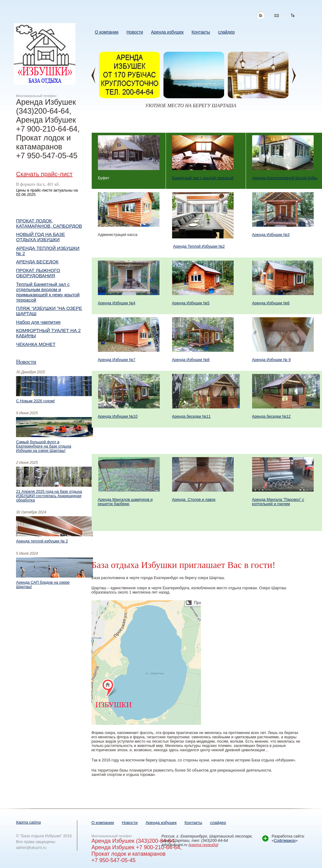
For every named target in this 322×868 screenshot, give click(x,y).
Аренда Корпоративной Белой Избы (285, 178)
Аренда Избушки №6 (271, 303)
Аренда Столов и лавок (194, 500)
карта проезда (204, 845)
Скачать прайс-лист (44, 174)
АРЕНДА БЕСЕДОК (37, 262)
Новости (26, 362)
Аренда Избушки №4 (117, 303)
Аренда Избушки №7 (117, 360)
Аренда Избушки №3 (271, 235)
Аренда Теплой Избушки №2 (199, 246)
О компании (103, 823)
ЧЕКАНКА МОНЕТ (36, 344)
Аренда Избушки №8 (191, 360)
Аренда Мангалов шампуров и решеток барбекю (125, 502)
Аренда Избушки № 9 (272, 360)
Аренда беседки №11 (191, 416)
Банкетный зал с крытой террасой (203, 178)
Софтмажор (285, 841)
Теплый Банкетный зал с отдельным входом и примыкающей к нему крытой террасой (48, 292)
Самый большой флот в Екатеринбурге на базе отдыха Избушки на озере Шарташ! (44, 446)
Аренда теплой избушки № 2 (42, 541)
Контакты (193, 823)
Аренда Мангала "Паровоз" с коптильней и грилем (278, 502)
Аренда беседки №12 (272, 416)
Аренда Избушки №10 (118, 416)
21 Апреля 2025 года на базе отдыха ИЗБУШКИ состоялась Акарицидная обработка (49, 496)
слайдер (218, 823)
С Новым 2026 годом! (35, 401)
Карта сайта (28, 822)
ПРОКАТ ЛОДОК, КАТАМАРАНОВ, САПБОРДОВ (49, 223)
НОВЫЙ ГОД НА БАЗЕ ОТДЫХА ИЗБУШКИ (40, 237)
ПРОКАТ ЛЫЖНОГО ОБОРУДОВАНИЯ (38, 273)
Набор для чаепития (38, 322)
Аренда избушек (161, 823)
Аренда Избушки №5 (191, 303)
